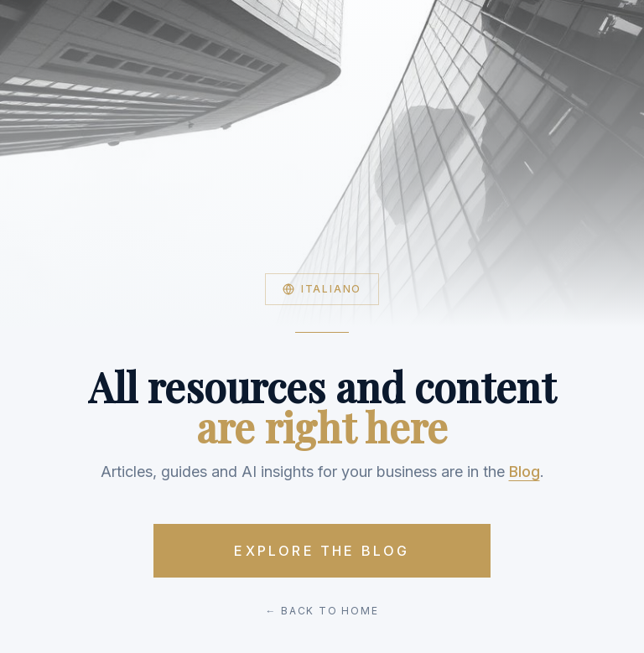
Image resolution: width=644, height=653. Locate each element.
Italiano (322, 289)
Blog (525, 472)
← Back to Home (322, 611)
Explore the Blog (322, 551)
